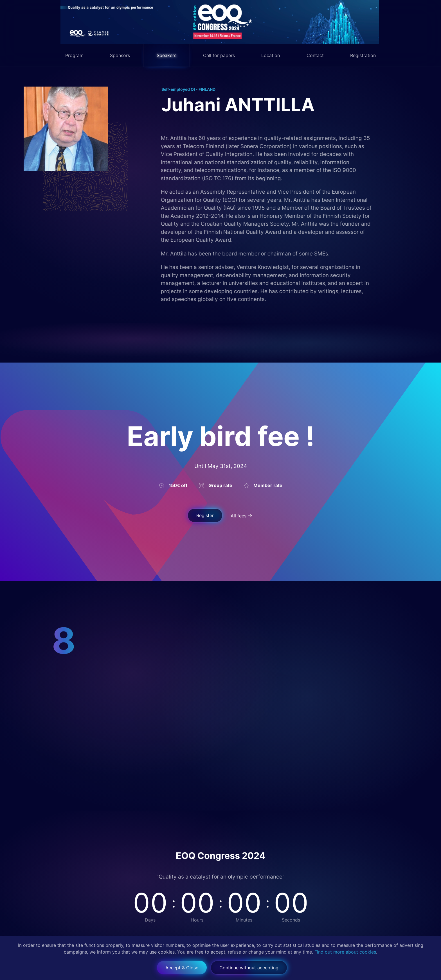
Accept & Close (182, 968)
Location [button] (271, 55)
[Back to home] (221, 22)
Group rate (220, 485)
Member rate (268, 485)
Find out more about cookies (345, 952)
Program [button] (74, 55)
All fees (238, 516)
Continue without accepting (249, 968)
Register (205, 515)
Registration (363, 55)
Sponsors (120, 55)
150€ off (178, 485)
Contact (315, 55)
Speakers (166, 55)
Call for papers (219, 55)
